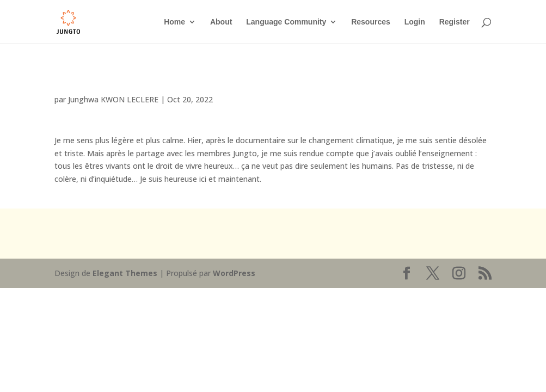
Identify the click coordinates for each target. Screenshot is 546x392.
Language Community (286, 22)
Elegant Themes (125, 273)
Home (174, 22)
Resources (371, 22)
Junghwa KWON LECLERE (113, 99)
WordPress (234, 273)
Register (455, 22)
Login (415, 22)
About (221, 22)
